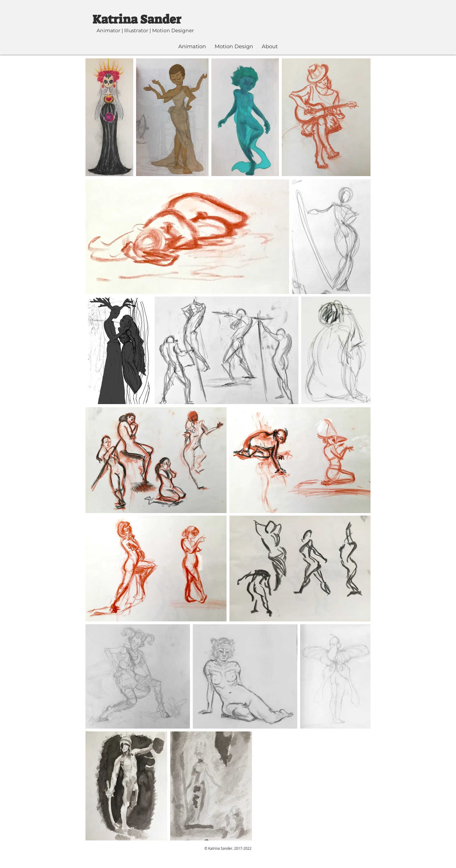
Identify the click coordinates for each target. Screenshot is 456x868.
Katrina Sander (137, 19)
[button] (192, 46)
